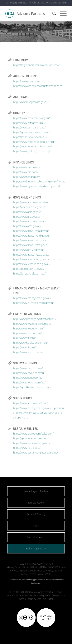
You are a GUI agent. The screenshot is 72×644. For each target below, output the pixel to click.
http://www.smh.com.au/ (27, 333)
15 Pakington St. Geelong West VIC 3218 (48, 3)
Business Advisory (36, 503)
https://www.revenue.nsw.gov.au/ (32, 264)
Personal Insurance (36, 537)
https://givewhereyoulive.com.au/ (32, 132)
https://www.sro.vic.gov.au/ (29, 250)
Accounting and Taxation (36, 491)
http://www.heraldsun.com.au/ (31, 343)
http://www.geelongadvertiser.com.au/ (35, 319)
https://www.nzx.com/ (26, 172)
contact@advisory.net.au (43, 592)
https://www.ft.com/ (24, 347)
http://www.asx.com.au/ (27, 167)
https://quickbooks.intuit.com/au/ (32, 387)
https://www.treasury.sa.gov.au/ (31, 231)
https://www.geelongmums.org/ (32, 151)
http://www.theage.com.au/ (29, 329)
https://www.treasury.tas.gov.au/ (31, 245)
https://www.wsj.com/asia (28, 352)
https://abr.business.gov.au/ (29, 207)
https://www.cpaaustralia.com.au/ (32, 81)
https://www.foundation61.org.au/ (33, 146)
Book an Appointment (36, 549)
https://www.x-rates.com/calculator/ (33, 434)
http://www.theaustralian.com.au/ (32, 324)
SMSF (36, 526)
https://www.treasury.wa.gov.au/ (31, 255)
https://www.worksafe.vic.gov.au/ (32, 443)
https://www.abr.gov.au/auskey (31, 202)
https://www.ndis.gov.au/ (27, 448)
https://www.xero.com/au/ (28, 368)
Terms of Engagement (55, 596)
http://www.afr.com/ (24, 338)
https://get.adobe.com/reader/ (30, 438)
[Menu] (61, 14)
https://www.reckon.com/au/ (29, 382)
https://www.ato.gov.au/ (27, 217)
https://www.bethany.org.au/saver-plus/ (36, 453)
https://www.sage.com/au (28, 378)
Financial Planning (36, 514)
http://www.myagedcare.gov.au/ (31, 102)
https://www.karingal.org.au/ (29, 127)
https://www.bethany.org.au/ (29, 123)
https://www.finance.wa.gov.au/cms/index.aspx (40, 259)
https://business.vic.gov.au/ (29, 269)
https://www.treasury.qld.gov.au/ (31, 236)
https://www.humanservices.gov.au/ (34, 303)
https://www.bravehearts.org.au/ (31, 118)
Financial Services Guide (31, 596)
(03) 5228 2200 (20, 3)
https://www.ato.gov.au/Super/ (30, 403)
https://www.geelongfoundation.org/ (34, 142)
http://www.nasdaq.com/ (27, 177)
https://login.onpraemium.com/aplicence (36, 65)
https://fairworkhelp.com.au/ (29, 274)
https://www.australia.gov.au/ (30, 221)
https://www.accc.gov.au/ (27, 226)
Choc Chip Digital (45, 599)
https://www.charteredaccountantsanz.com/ (38, 86)
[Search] (52, 14)
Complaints (13, 596)
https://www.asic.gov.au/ (27, 212)
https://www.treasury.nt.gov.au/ (31, 240)
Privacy (59, 592)
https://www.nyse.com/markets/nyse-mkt (37, 186)
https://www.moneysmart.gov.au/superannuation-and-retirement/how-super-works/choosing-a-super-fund (42, 413)
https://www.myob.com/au (29, 373)
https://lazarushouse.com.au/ (30, 137)
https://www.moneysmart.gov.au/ (32, 298)
